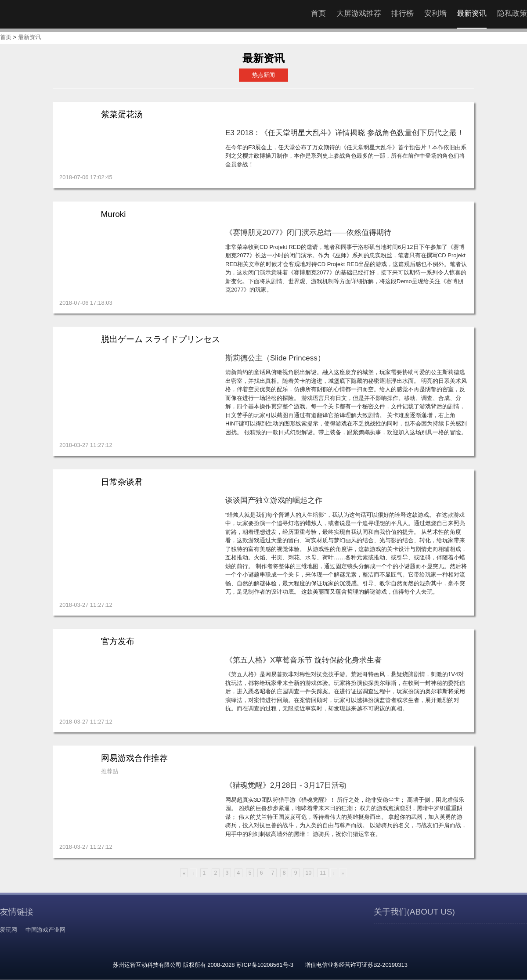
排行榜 (402, 13)
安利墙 (435, 13)
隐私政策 (512, 13)
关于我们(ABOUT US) (414, 912)
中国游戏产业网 (45, 930)
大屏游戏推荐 (359, 13)
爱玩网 (9, 930)
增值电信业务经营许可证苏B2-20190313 (356, 965)
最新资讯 (472, 13)
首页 (318, 13)
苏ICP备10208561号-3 (265, 965)
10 (309, 873)
